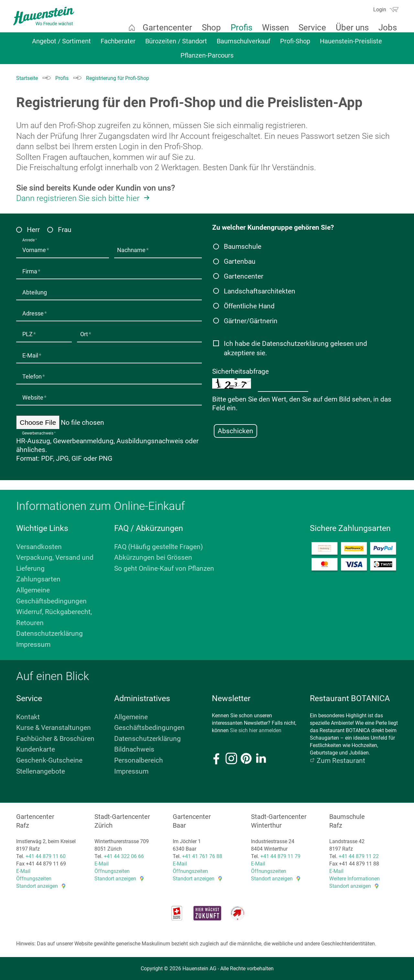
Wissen (272, 28)
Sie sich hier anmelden (256, 729)
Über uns (348, 28)
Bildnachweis (134, 749)
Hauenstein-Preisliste (351, 44)
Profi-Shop (295, 44)
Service (308, 28)
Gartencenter (163, 28)
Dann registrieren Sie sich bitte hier (78, 198)
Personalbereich (139, 759)
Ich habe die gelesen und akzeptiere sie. (295, 348)
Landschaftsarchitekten (260, 291)
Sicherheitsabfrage (240, 371)
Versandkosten (39, 546)
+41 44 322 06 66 (124, 855)
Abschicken (235, 431)
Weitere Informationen (354, 878)
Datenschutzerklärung (295, 343)
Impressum (33, 644)
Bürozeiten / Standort (176, 44)
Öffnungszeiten (34, 878)
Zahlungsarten (38, 578)
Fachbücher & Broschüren (55, 738)
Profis (238, 28)
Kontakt (28, 716)
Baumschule (243, 247)
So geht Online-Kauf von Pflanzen (164, 567)
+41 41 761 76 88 (202, 855)
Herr (33, 230)
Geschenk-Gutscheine (49, 759)
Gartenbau (240, 261)
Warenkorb (390, 9)
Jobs (384, 28)
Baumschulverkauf (244, 44)
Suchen (363, 12)
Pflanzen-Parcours (207, 59)
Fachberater (118, 44)
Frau (65, 230)
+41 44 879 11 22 (359, 855)
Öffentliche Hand (249, 306)
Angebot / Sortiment (61, 44)
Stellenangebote (41, 770)
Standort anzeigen (37, 885)
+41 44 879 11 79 (280, 855)
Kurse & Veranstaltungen (54, 727)
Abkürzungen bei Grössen (153, 557)
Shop (207, 28)
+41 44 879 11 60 (46, 855)
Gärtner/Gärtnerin (251, 321)
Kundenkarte (36, 749)
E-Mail (23, 870)
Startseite (128, 28)
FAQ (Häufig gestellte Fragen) (158, 546)
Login (376, 10)
